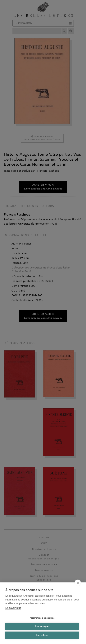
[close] (78, 583)
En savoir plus (13, 608)
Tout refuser (42, 635)
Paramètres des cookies (42, 618)
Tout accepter (42, 627)
